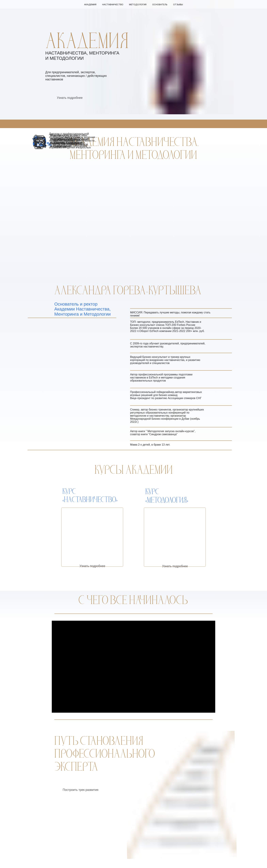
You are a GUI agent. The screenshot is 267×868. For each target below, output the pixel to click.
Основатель (160, 4)
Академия (90, 4)
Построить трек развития (81, 790)
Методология (138, 4)
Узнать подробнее (70, 98)
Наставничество (113, 4)
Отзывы (178, 4)
